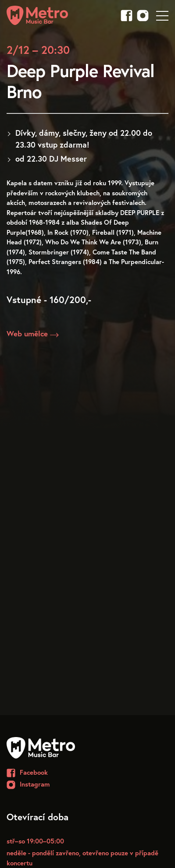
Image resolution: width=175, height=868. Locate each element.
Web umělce (33, 334)
